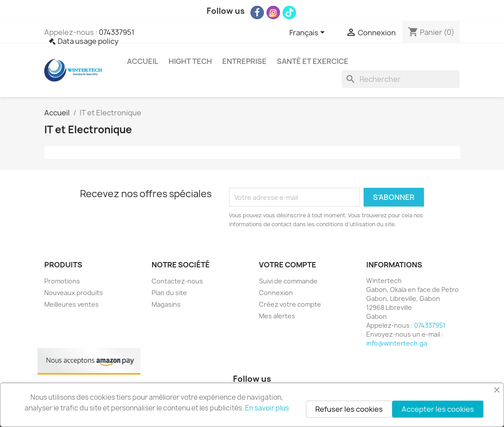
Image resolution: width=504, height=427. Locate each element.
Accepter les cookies (438, 409)
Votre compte (288, 265)
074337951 (117, 32)
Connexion (276, 293)
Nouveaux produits (74, 293)
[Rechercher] (401, 79)
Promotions (62, 281)
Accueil (143, 61)
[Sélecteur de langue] (309, 33)
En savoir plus (267, 408)
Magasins (166, 304)
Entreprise (244, 61)
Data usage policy (88, 41)
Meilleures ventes (72, 304)
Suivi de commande (288, 281)
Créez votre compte (290, 304)
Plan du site (169, 293)
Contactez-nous (177, 281)
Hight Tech (190, 61)
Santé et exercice (313, 61)
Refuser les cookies (349, 409)
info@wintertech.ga (397, 343)
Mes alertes (277, 316)
